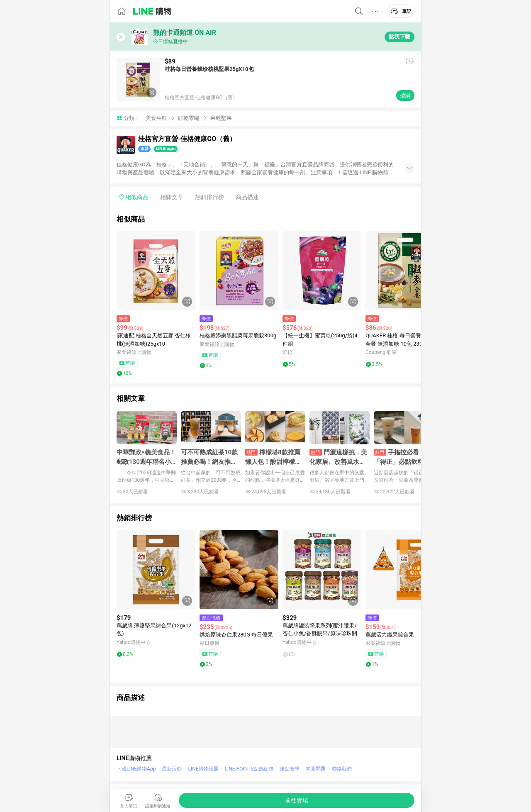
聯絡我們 (342, 769)
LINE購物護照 (203, 769)
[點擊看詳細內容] (156, 271)
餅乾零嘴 (189, 118)
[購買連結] (297, 800)
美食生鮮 (156, 118)
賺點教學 (290, 769)
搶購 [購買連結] (405, 95)
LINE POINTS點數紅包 (249, 769)
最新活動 (172, 769)
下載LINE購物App (136, 769)
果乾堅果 (221, 118)
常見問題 (316, 769)
